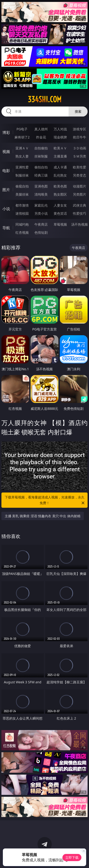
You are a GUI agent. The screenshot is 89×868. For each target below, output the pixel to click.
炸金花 (41, 137)
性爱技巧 (80, 213)
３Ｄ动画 (80, 148)
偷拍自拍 (41, 167)
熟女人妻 (22, 156)
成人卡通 (60, 167)
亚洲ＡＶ (22, 148)
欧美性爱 (80, 167)
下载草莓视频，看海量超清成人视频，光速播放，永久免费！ (45, 500)
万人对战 (60, 129)
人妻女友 (60, 205)
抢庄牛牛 (80, 137)
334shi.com (45, 99)
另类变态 (80, 175)
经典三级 (41, 175)
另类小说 (41, 213)
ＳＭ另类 (80, 156)
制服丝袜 (22, 175)
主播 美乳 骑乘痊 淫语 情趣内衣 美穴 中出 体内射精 (43, 516)
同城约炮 (22, 224)
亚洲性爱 (22, 167)
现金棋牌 (60, 137)
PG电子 (22, 129)
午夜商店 (41, 224)
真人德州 (41, 129)
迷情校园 (22, 213)
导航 (6, 228)
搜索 (78, 111)
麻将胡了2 (22, 137)
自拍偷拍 (41, 148)
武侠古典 (80, 205)
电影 (6, 171)
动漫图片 (80, 186)
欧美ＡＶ (60, 148)
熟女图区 (60, 194)
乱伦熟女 (60, 175)
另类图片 (80, 194)
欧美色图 (60, 186)
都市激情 (22, 205)
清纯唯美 (41, 194)
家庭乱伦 (41, 205)
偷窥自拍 (22, 186)
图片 (6, 190)
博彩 (6, 132)
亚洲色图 (41, 186)
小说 (6, 209)
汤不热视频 (80, 224)
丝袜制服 (41, 156)
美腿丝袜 (22, 194)
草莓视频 (60, 224)
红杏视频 (22, 232)
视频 (6, 152)
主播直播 (60, 156)
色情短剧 (41, 232)
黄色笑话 (60, 213)
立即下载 (72, 857)
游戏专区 (80, 129)
